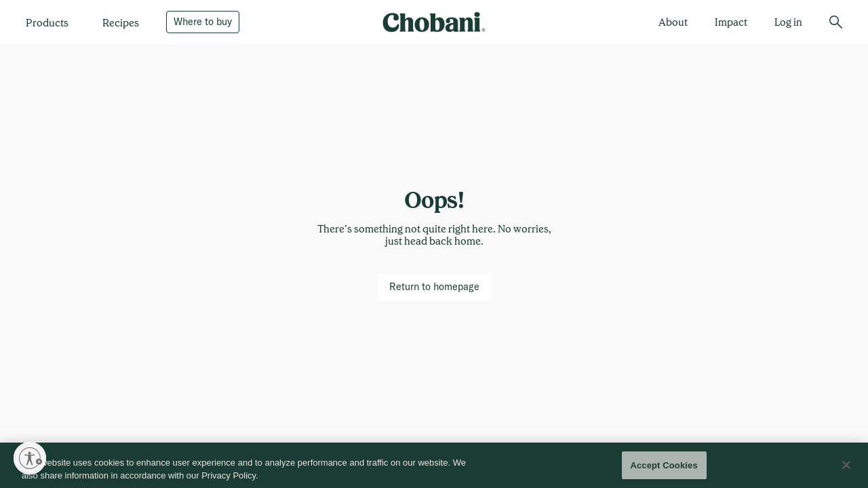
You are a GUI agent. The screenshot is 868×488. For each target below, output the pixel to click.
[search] (836, 22)
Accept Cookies (664, 469)
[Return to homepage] (434, 287)
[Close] (846, 469)
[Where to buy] (203, 22)
